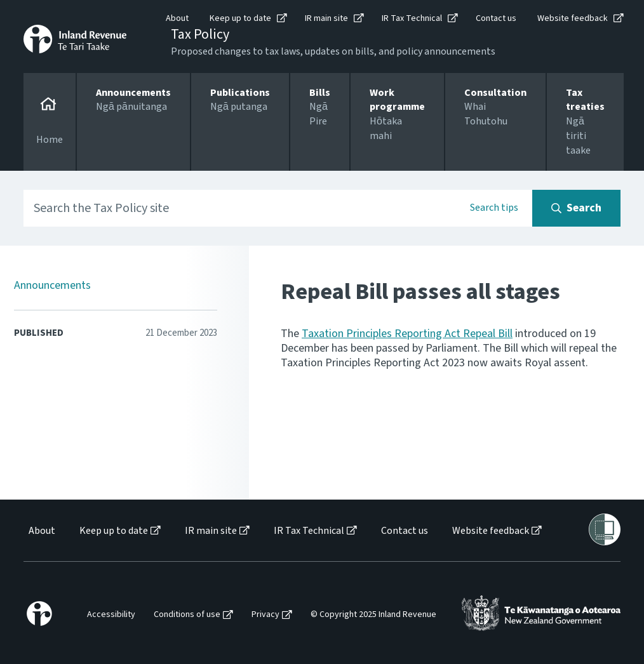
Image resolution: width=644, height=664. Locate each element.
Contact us (496, 18)
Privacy (265, 615)
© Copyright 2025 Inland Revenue (373, 615)
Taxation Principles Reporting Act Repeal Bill (407, 334)
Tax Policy (200, 34)
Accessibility (111, 615)
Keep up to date (240, 18)
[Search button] (576, 208)
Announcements (52, 285)
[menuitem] (41, 531)
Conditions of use (187, 615)
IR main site (326, 18)
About (177, 18)
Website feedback (573, 18)
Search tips (494, 208)
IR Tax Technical (412, 18)
